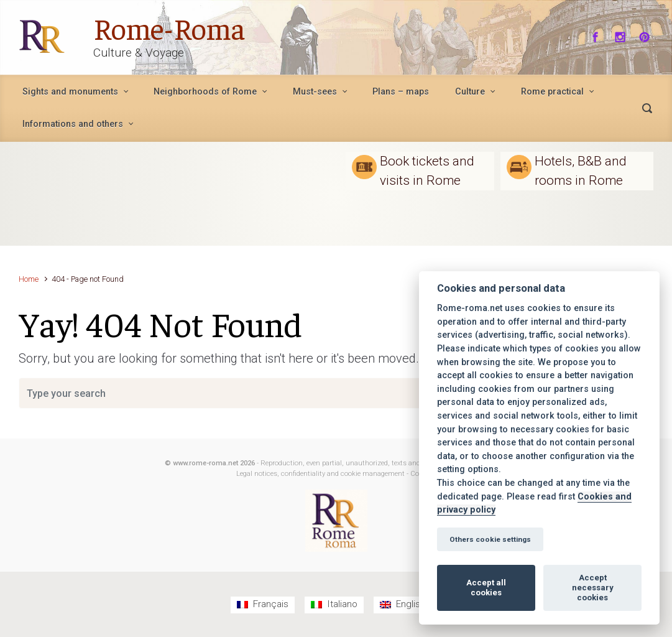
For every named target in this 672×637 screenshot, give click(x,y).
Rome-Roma (169, 27)
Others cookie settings (490, 539)
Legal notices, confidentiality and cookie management (320, 474)
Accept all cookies (486, 588)
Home (29, 279)
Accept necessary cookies (593, 588)
